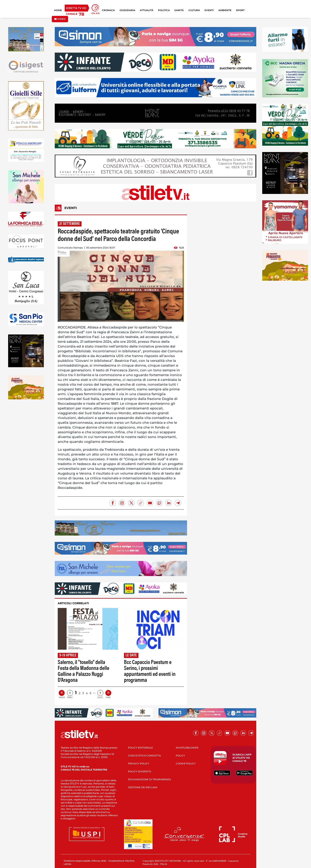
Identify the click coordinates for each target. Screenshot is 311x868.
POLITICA (164, 10)
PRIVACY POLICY (139, 763)
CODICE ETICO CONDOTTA (144, 756)
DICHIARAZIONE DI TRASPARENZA (149, 779)
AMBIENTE (225, 10)
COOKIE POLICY (186, 763)
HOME (58, 10)
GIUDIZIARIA (127, 10)
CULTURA (194, 10)
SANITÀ (179, 10)
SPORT (240, 10)
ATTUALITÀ (147, 10)
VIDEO (60, 19)
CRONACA (108, 10)
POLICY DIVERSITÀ (140, 771)
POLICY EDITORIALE (140, 748)
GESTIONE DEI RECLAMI (143, 787)
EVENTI (209, 10)
